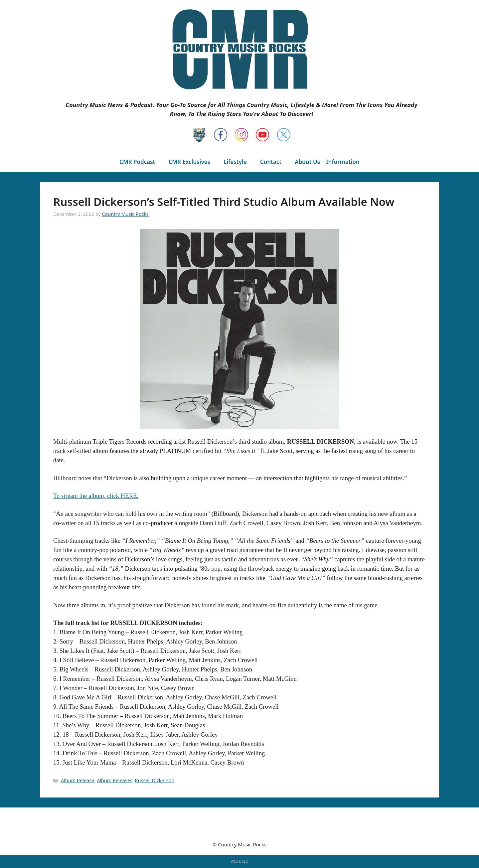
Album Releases (115, 780)
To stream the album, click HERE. (96, 496)
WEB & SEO (240, 861)
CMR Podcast (137, 162)
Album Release (78, 780)
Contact (271, 162)
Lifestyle (235, 162)
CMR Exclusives (189, 162)
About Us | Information (327, 162)
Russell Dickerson (155, 780)
